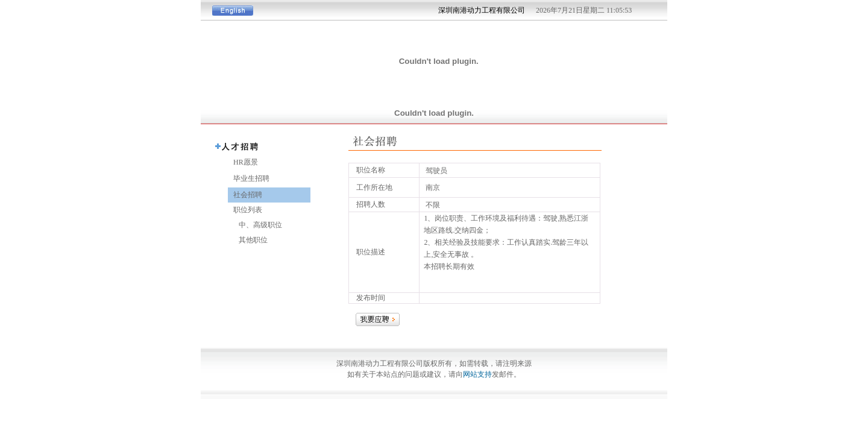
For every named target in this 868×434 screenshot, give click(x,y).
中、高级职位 (255, 225)
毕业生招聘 (249, 178)
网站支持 (477, 374)
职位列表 (245, 210)
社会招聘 (245, 195)
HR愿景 (243, 162)
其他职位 (248, 240)
